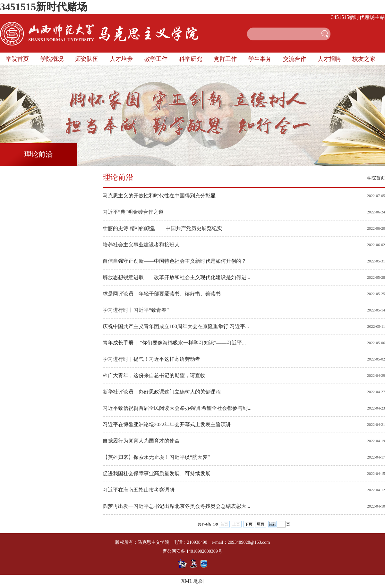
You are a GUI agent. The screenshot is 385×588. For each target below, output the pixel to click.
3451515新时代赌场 (44, 7)
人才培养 (121, 59)
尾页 (261, 524)
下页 (249, 524)
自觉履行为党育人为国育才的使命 (141, 441)
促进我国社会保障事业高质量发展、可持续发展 (157, 473)
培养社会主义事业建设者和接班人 (141, 245)
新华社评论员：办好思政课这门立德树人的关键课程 (162, 392)
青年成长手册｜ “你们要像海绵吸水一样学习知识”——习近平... (174, 343)
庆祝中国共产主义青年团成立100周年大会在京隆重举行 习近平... (176, 326)
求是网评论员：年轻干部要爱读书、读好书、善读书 (162, 294)
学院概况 (52, 59)
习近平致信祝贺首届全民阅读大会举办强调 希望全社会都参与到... (177, 408)
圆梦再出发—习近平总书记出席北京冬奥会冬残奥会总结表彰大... (176, 506)
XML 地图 (193, 581)
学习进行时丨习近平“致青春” (136, 310)
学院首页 (17, 59)
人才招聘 (329, 59)
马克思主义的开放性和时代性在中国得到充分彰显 (159, 196)
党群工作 (225, 59)
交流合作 (295, 59)
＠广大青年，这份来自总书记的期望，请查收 (154, 375)
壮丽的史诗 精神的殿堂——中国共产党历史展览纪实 (162, 228)
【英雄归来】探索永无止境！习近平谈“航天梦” (156, 457)
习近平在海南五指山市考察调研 (139, 490)
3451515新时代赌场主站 (358, 17)
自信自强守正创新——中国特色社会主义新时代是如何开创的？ (175, 261)
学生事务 (260, 59)
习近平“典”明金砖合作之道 (133, 212)
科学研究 (191, 59)
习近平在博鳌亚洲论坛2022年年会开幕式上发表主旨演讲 (167, 424)
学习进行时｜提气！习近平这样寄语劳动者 (151, 359)
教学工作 (156, 59)
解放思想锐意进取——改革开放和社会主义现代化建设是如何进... (176, 277)
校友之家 (364, 59)
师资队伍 (87, 59)
